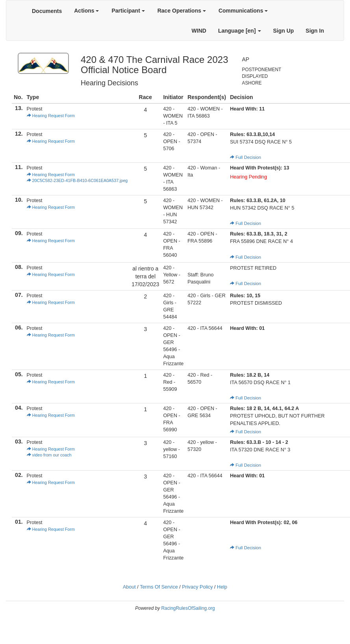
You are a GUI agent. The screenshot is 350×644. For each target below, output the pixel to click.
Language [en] (240, 31)
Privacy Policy (197, 587)
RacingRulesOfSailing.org (188, 608)
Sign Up (283, 31)
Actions (86, 11)
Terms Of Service (159, 587)
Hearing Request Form (51, 116)
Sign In (315, 31)
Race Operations (182, 11)
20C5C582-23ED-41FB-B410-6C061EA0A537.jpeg (77, 180)
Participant (128, 11)
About (129, 587)
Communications (243, 11)
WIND (199, 31)
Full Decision (245, 157)
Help (222, 587)
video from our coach (49, 455)
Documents (47, 11)
